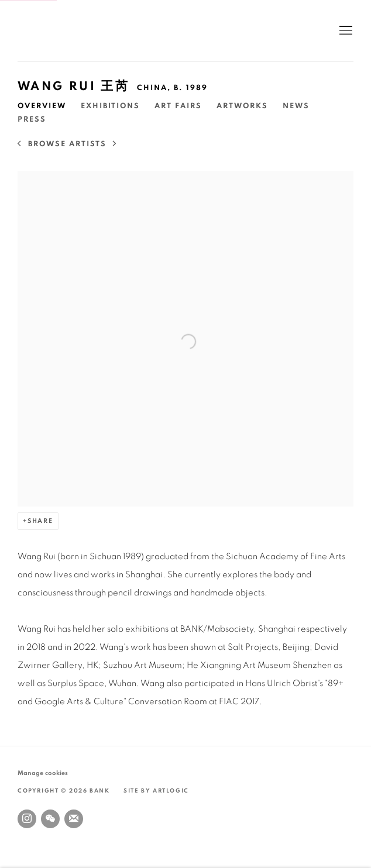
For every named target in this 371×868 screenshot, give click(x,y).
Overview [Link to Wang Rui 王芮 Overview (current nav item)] (42, 106)
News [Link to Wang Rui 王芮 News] (296, 106)
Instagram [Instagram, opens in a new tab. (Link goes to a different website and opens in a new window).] (27, 819)
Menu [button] (345, 31)
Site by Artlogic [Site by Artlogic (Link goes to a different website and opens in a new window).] (156, 791)
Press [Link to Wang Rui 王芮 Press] (32, 120)
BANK (53, 31)
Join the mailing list (74, 819)
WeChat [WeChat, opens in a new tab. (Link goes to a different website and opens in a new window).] (50, 819)
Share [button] (40, 521)
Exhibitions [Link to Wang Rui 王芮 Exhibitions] (110, 106)
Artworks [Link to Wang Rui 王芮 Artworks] (242, 106)
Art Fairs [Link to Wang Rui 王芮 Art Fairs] (178, 106)
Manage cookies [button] (43, 773)
